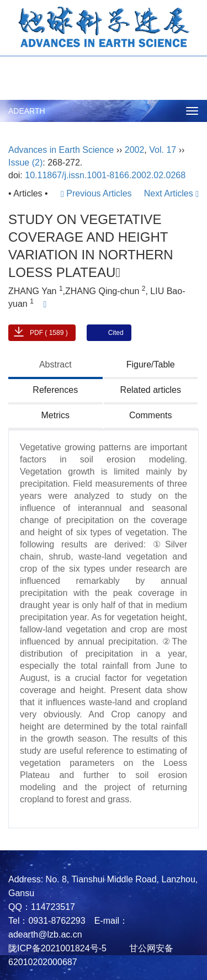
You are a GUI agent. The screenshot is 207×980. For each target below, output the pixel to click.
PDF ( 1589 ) (49, 333)
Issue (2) (25, 163)
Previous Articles (97, 193)
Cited (116, 333)
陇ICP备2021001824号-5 (57, 948)
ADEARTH (27, 111)
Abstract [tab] (55, 364)
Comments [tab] (150, 415)
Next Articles (171, 193)
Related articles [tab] (151, 390)
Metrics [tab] (55, 415)
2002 (135, 150)
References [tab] (55, 390)
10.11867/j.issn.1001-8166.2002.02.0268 (105, 175)
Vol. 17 (163, 150)
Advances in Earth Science (61, 150)
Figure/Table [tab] (151, 364)
